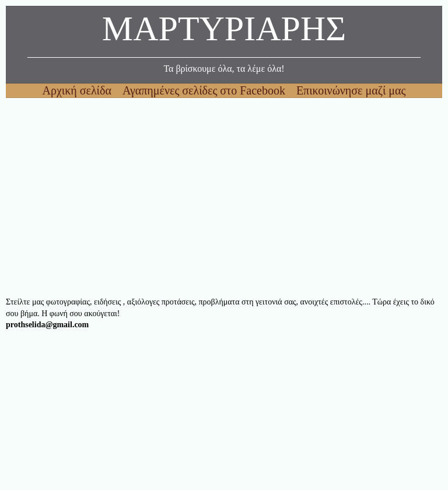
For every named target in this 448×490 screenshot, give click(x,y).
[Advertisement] (224, 197)
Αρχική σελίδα (78, 90)
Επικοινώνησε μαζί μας (351, 90)
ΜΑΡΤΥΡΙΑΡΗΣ (224, 32)
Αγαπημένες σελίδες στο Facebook (205, 90)
